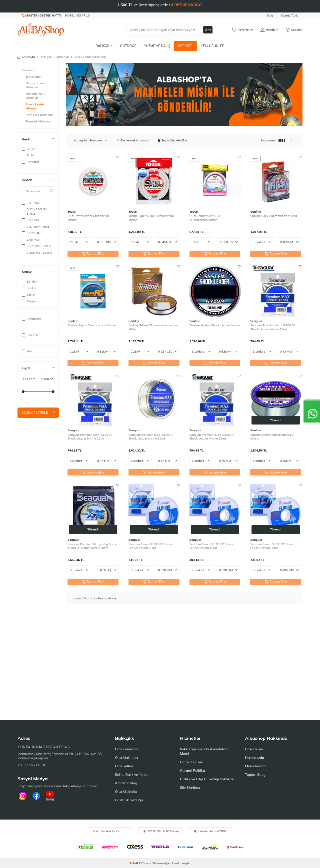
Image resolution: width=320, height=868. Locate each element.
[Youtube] (50, 796)
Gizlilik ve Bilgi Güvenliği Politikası (207, 779)
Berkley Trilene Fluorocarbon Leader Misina (153, 327)
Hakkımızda (254, 758)
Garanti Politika (192, 771)
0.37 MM (30, 220)
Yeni (27, 351)
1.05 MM (30, 239)
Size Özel (186, 46)
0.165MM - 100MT (37, 252)
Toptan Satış (255, 775)
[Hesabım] (269, 30)
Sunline (29, 288)
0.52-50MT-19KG (36, 246)
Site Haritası (190, 788)
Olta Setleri (124, 766)
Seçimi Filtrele (38, 413)
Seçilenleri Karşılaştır (133, 140)
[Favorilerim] (243, 30)
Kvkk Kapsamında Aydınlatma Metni (204, 751)
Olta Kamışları (126, 749)
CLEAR (29, 149)
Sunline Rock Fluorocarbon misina (274, 216)
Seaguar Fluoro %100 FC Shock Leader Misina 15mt (211, 546)
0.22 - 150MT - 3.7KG (35, 211)
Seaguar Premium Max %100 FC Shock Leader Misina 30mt (212, 437)
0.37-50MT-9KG (35, 226)
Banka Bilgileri (192, 762)
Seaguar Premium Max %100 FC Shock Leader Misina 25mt (273, 327)
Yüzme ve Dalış (157, 46)
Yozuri (28, 295)
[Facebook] (36, 796)
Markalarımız (255, 766)
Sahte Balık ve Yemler (132, 775)
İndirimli (30, 335)
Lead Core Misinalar (39, 115)
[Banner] (184, 94)
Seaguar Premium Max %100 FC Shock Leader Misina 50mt (151, 437)
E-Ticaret (145, 863)
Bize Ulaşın (254, 749)
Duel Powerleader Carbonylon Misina (88, 218)
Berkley (29, 281)
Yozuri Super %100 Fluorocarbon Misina (151, 218)
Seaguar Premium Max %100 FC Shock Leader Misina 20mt (90, 437)
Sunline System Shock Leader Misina (215, 325)
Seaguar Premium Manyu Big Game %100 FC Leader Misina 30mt (92, 546)
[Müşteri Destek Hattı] (56, 15)
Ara (208, 30)
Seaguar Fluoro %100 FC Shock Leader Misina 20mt (150, 546)
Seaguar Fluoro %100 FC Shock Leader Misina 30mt (272, 546)
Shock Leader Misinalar (35, 106)
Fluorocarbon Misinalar (35, 85)
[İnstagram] (22, 796)
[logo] (41, 30)
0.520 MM (31, 233)
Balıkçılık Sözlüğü (129, 800)
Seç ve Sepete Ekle (172, 140)
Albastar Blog (126, 783)
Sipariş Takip (290, 15)
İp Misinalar (33, 77)
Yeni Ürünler (213, 46)
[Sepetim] (294, 30)
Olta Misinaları (127, 792)
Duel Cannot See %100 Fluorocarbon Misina (205, 218)
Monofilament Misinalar (35, 96)
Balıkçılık (104, 46)
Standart (30, 162)
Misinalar (63, 57)
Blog (270, 15)
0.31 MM (30, 203)
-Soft (134, 863)
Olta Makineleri (127, 758)
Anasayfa (26, 57)
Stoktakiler (32, 319)
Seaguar (30, 301)
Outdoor (128, 46)
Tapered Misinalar (38, 121)
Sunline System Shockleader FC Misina (272, 437)
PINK (28, 155)
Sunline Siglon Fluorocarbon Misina (92, 325)
